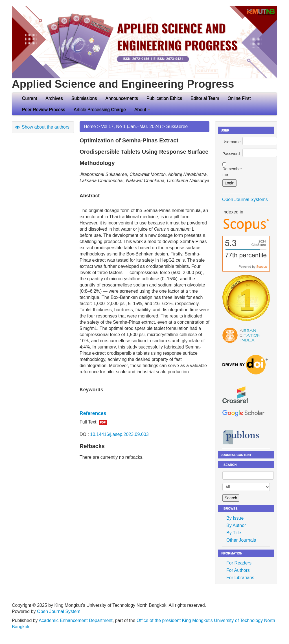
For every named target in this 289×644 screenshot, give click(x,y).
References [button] (93, 413)
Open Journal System (59, 611)
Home (90, 126)
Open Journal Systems (245, 199)
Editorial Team (205, 98)
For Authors (238, 570)
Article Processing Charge (100, 110)
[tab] (144, 413)
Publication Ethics (164, 98)
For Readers (239, 563)
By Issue (235, 518)
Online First (239, 98)
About (142, 110)
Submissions (84, 98)
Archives (54, 98)
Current (29, 98)
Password (231, 154)
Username (232, 142)
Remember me (232, 172)
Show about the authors (42, 127)
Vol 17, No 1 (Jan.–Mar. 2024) (131, 126)
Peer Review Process (44, 110)
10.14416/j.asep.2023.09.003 (119, 434)
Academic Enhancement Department (75, 620)
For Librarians (240, 578)
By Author (236, 525)
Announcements (122, 98)
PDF (103, 423)
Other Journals (241, 540)
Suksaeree (177, 126)
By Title (234, 533)
